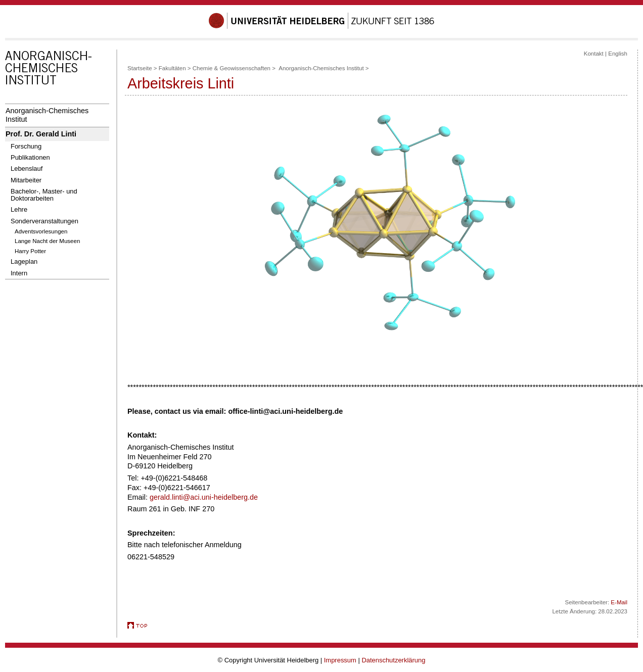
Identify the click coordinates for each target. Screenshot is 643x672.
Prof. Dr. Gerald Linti (41, 134)
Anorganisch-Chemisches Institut (47, 115)
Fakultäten (172, 68)
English (618, 54)
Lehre (19, 209)
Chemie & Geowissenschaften (232, 68)
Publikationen (30, 157)
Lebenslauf (27, 169)
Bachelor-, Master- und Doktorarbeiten (44, 195)
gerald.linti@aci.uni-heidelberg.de (204, 497)
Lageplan (24, 261)
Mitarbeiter (26, 180)
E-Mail (619, 602)
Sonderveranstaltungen (44, 221)
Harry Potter (30, 251)
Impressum (340, 660)
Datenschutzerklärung (393, 660)
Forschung (26, 146)
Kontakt (594, 54)
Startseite (140, 68)
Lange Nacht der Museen (47, 241)
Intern (19, 273)
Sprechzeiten (150, 533)
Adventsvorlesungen (41, 231)
